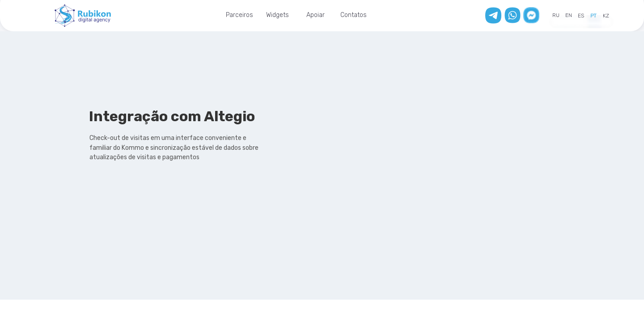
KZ (606, 16)
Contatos (354, 15)
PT (593, 16)
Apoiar (316, 15)
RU (556, 15)
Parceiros (239, 15)
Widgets (278, 15)
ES (581, 16)
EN (569, 15)
